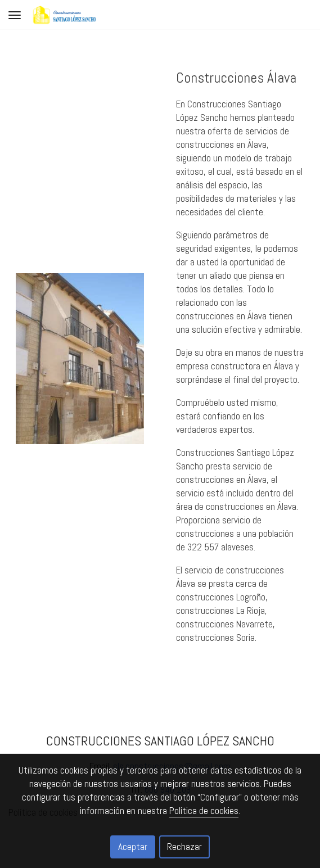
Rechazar (184, 847)
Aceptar (133, 847)
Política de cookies (204, 811)
